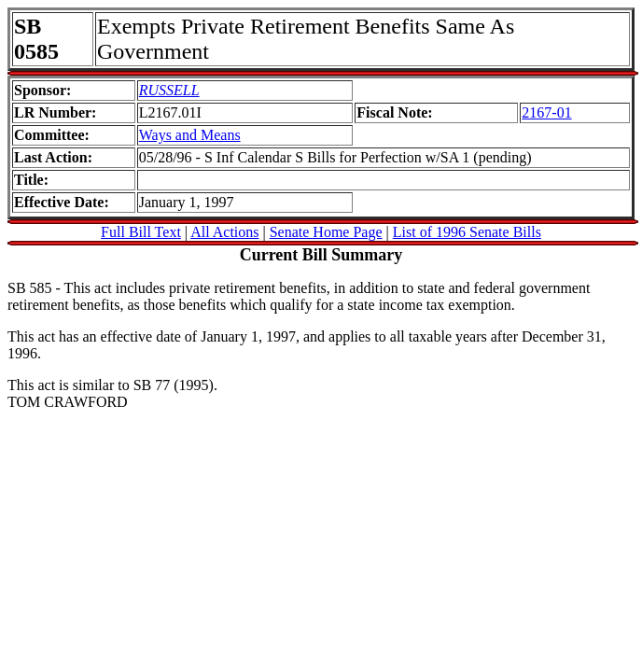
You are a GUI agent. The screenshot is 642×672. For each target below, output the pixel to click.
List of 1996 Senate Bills (467, 232)
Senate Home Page (326, 232)
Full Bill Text (141, 232)
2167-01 (546, 112)
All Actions (224, 232)
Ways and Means (190, 135)
